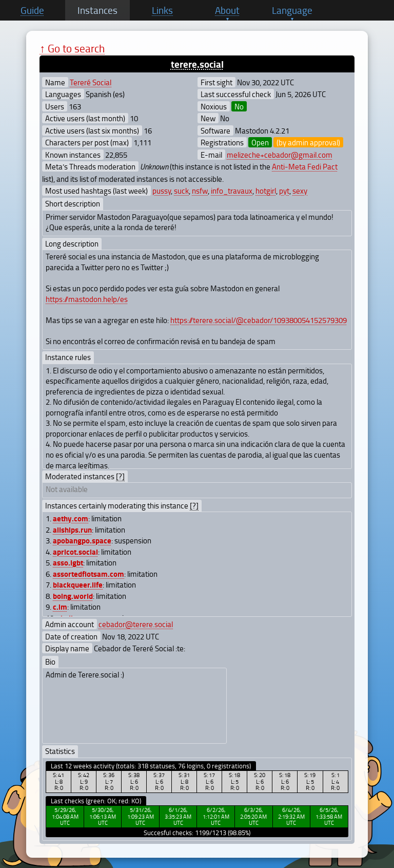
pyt (284, 191)
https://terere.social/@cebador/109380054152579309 (259, 320)
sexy (300, 191)
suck (181, 191)
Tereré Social (91, 82)
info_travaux (232, 191)
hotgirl (266, 191)
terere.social (197, 64)
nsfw (200, 191)
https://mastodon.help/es (87, 299)
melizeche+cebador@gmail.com (280, 155)
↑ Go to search (72, 48)
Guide (32, 10)
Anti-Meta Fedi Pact (305, 166)
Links (162, 10)
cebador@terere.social (136, 624)
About (227, 10)
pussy (162, 191)
